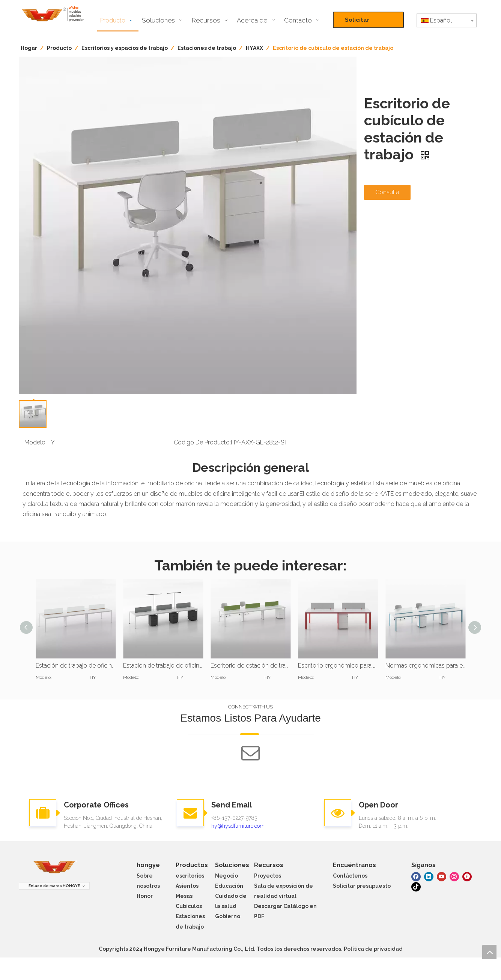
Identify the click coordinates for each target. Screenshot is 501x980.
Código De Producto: (202, 442)
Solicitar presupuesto (363, 22)
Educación (229, 886)
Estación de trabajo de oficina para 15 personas (76, 666)
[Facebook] (416, 876)
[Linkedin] (429, 876)
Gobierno (228, 916)
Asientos (187, 886)
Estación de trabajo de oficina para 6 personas (163, 666)
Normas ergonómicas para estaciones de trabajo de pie (425, 666)
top (489, 952)
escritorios (190, 876)
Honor (145, 896)
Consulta (387, 192)
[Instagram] (454, 876)
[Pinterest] (467, 876)
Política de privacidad (373, 949)
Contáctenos (350, 876)
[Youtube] (442, 876)
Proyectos (268, 876)
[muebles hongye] (54, 867)
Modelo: (35, 442)
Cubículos (189, 906)
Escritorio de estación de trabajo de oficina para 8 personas (250, 666)
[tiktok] (416, 886)
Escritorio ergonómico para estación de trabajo (338, 666)
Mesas (184, 896)
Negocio (226, 876)
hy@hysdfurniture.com (238, 826)
